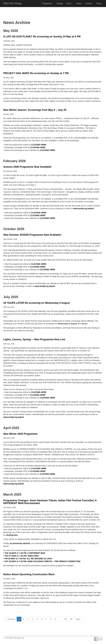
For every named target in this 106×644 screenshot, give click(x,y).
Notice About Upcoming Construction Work (29, 574)
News (79, 3)
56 (71, 619)
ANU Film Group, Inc (17, 638)
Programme (47, 3)
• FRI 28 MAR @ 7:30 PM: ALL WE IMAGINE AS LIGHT (28, 559)
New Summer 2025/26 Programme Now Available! (32, 235)
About (99, 3)
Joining (59, 3)
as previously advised (20, 543)
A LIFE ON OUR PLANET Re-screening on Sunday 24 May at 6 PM (42, 37)
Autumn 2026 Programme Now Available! (27, 167)
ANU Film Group (12, 3)
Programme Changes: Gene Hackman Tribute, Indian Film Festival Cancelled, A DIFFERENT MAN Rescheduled (50, 502)
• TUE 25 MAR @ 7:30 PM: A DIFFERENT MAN (24, 553)
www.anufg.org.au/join (84, 208)
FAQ (69, 3)
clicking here (12, 535)
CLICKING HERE (39, 145)
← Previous (10, 619)
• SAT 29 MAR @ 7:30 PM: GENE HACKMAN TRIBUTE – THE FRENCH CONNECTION (42, 561)
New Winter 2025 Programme (20, 434)
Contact (89, 3)
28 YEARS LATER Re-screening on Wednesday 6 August (37, 303)
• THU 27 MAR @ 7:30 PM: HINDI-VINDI (21, 556)
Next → (79, 619)
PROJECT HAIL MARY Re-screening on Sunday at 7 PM (36, 73)
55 (66, 619)
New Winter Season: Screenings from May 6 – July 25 (35, 110)
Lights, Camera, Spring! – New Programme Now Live (34, 339)
